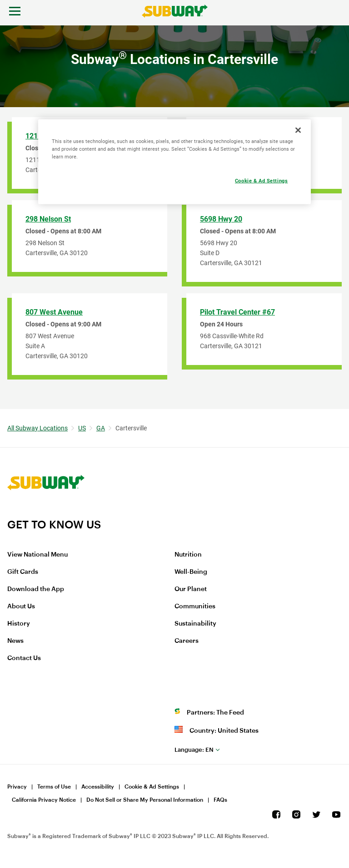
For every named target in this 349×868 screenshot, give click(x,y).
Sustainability (195, 624)
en (194, 750)
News (15, 641)
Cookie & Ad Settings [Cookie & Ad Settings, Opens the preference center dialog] (261, 181)
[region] (174, 161)
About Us (21, 607)
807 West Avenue (54, 312)
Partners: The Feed (215, 713)
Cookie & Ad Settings (152, 787)
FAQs (220, 800)
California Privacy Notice (44, 800)
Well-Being (191, 572)
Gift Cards (23, 572)
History (19, 624)
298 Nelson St (48, 219)
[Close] (298, 130)
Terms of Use (54, 787)
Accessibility (98, 787)
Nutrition (188, 555)
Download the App (36, 589)
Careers (187, 641)
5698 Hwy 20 (221, 219)
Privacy (17, 787)
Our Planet (191, 589)
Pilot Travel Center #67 (237, 312)
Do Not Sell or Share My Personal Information (145, 800)
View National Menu (37, 555)
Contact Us (24, 658)
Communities (195, 607)
